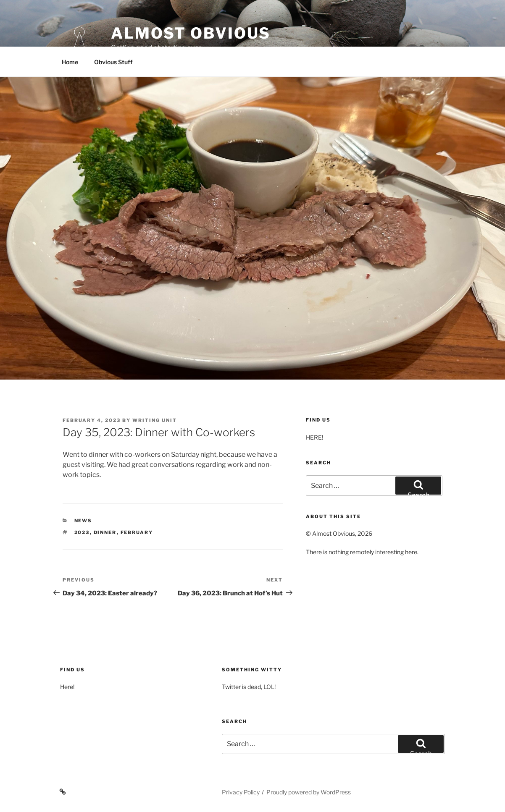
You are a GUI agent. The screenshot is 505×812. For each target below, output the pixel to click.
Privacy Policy (241, 792)
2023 (82, 532)
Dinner (105, 532)
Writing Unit (155, 420)
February (137, 532)
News (83, 521)
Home (70, 62)
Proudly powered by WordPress (309, 792)
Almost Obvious (191, 33)
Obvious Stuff (113, 62)
